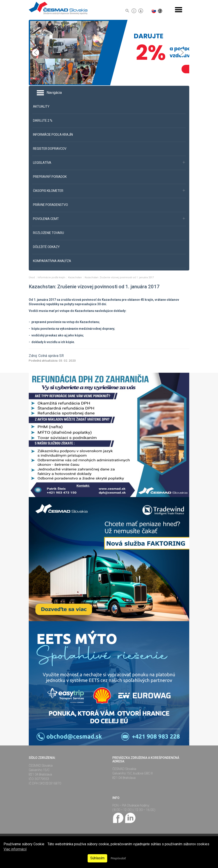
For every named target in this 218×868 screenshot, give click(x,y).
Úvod (32, 277)
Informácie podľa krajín (52, 277)
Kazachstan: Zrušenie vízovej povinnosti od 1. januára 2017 (119, 277)
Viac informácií (15, 849)
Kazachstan (75, 277)
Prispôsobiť (118, 858)
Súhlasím (97, 858)
